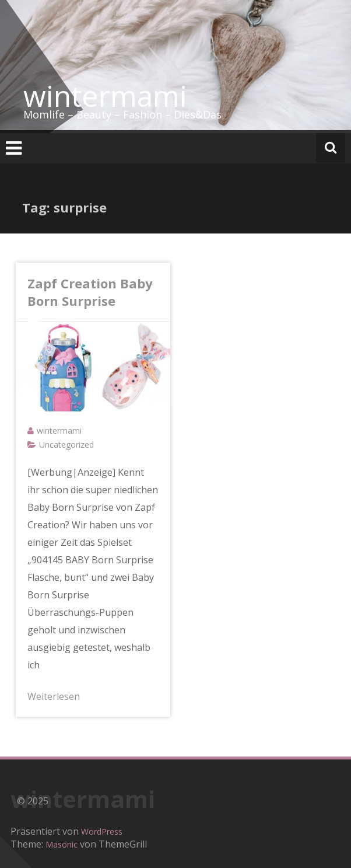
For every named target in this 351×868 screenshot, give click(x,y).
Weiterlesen (54, 696)
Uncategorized (66, 445)
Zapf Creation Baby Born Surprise (90, 292)
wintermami (105, 96)
